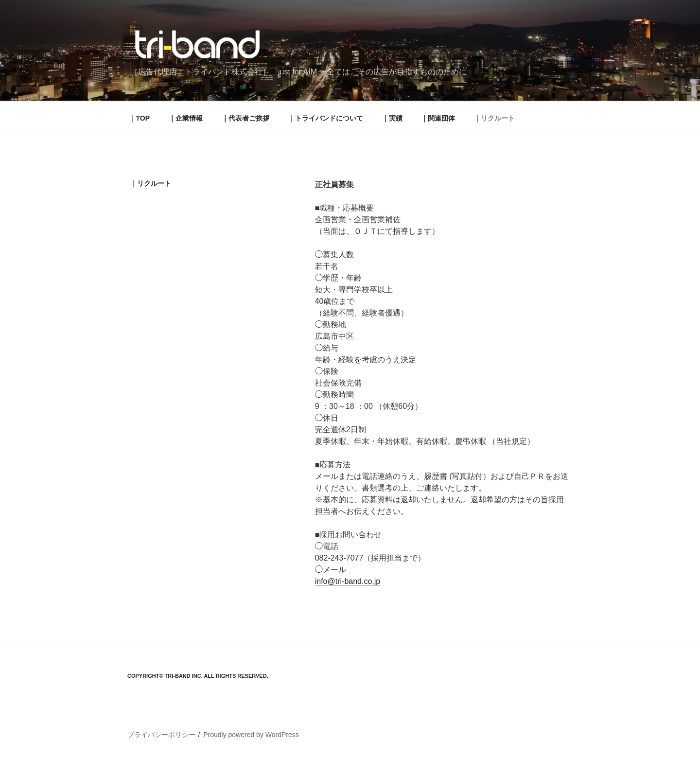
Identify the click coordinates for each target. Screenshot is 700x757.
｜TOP (140, 118)
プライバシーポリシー (161, 735)
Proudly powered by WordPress (251, 735)
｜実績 (392, 118)
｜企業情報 (186, 118)
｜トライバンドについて (326, 118)
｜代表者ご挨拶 (245, 118)
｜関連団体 (438, 118)
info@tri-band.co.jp (348, 581)
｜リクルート (494, 118)
